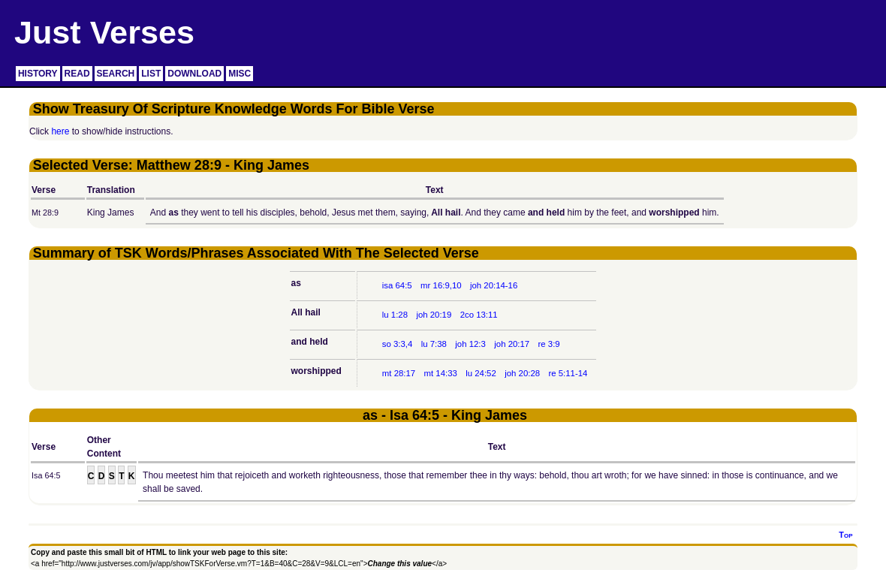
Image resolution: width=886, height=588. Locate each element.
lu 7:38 (434, 344)
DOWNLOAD (194, 74)
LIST (151, 74)
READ (77, 74)
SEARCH (116, 74)
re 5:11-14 (568, 373)
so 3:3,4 (398, 344)
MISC (240, 74)
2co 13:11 (479, 315)
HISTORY (38, 74)
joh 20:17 (512, 344)
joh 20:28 (522, 373)
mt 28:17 (399, 373)
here (60, 131)
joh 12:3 (470, 344)
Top (845, 535)
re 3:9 (549, 344)
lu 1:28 (395, 315)
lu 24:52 (481, 373)
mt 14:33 (441, 373)
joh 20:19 (434, 315)
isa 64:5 (397, 285)
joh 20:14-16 (494, 285)
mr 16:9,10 (441, 285)
